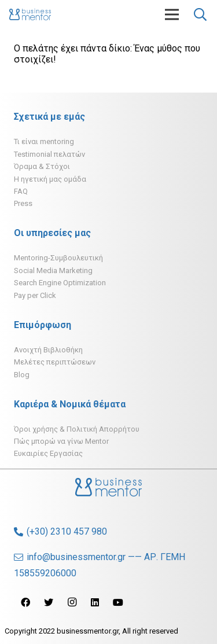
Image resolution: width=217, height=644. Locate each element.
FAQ (21, 191)
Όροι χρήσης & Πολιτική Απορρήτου (77, 429)
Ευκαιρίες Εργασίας (48, 453)
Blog (22, 375)
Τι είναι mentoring (44, 141)
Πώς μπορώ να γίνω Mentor (61, 441)
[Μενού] (172, 14)
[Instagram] (72, 602)
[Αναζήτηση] (200, 14)
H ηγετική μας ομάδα (50, 179)
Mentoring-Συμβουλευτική (58, 258)
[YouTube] (118, 602)
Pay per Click (35, 295)
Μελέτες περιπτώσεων (55, 362)
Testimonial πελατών (49, 154)
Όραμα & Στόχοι (42, 166)
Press (23, 203)
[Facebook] (25, 602)
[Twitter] (49, 602)
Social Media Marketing (53, 271)
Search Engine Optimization (60, 283)
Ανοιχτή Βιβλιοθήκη (48, 350)
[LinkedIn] (95, 602)
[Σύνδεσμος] (30, 14)
